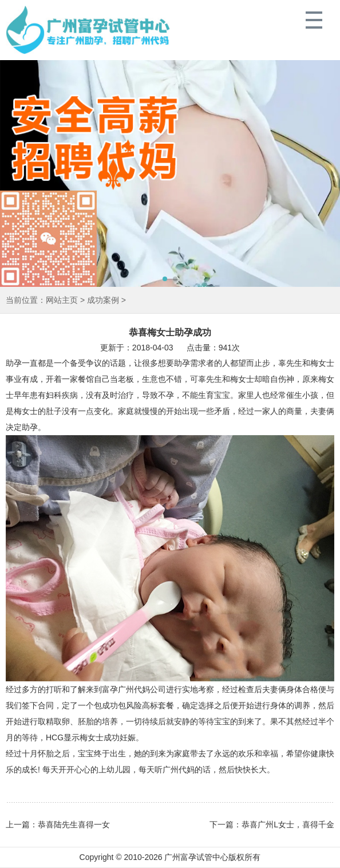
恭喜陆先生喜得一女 (74, 824)
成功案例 (103, 300)
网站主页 (62, 300)
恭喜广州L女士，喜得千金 (288, 824)
